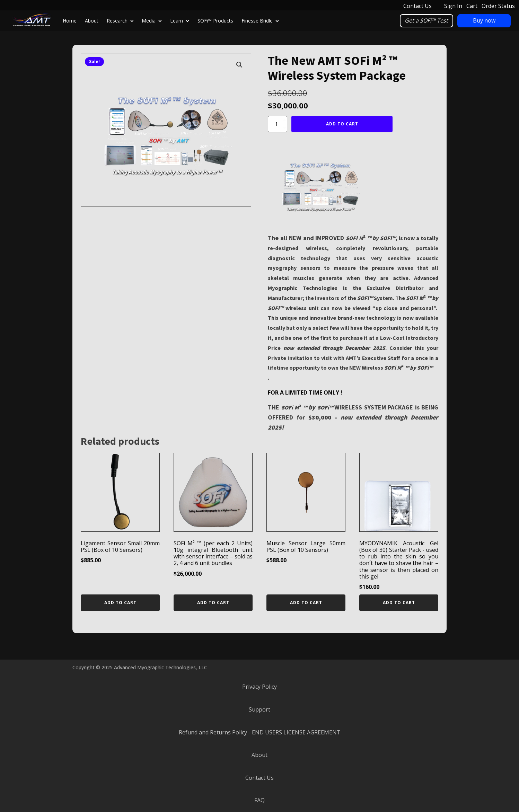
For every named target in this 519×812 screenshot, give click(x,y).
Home (70, 21)
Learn (180, 21)
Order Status (498, 6)
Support (259, 709)
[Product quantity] (278, 124)
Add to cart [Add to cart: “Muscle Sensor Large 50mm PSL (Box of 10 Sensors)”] (306, 603)
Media (152, 21)
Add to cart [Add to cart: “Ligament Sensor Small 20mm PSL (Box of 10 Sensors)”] (120, 603)
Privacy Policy (259, 687)
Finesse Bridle (260, 21)
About (92, 21)
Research (120, 21)
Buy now (484, 20)
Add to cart (342, 124)
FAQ (259, 800)
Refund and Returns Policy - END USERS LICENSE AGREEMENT (260, 732)
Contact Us (417, 6)
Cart (472, 6)
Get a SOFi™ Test (426, 20)
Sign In (453, 6)
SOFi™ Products (215, 21)
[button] (239, 65)
